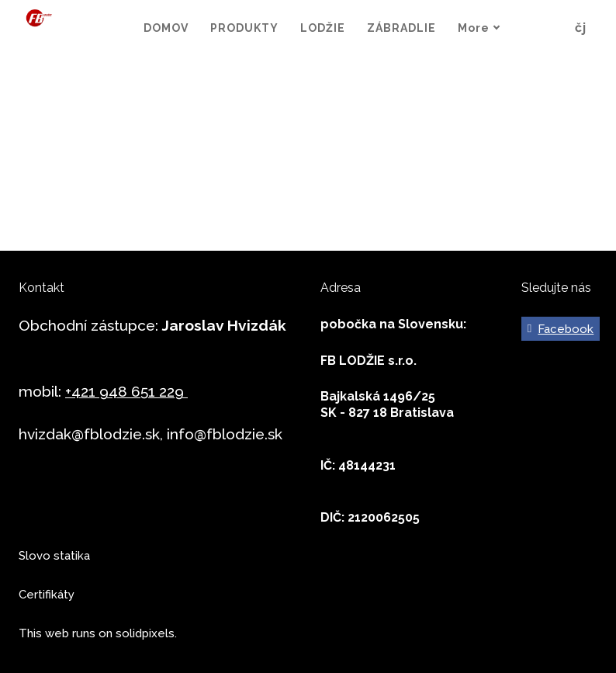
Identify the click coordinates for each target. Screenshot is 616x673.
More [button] (498, 28)
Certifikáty (47, 595)
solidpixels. (146, 633)
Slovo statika (54, 556)
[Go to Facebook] (560, 329)
